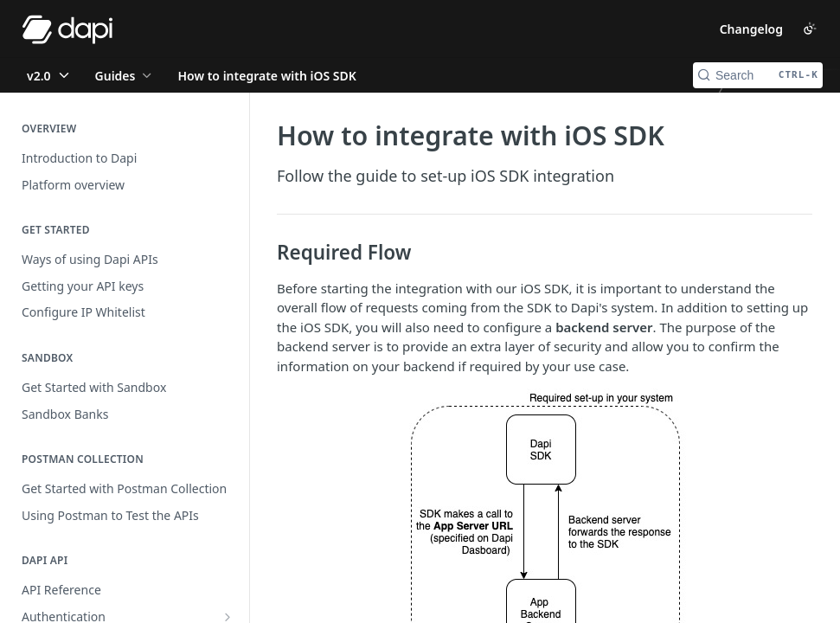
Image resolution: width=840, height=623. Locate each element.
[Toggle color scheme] (810, 29)
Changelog (751, 29)
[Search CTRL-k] (758, 75)
